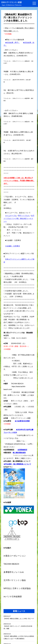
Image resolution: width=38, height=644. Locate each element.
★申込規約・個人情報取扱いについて (17, 464)
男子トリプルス (24, 216)
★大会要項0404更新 (22, 421)
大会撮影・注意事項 (12, 246)
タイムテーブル (11, 216)
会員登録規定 (22, 450)
